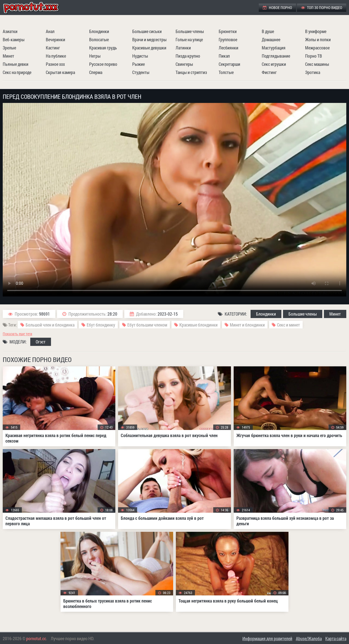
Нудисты (140, 56)
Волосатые (99, 39)
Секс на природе (17, 72)
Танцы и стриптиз (191, 72)
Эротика (313, 72)
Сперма (96, 72)
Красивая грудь (103, 48)
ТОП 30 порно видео (322, 8)
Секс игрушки (274, 64)
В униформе (316, 31)
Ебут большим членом (147, 325)
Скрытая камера (60, 72)
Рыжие (139, 64)
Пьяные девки (16, 64)
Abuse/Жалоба (309, 638)
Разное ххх (55, 64)
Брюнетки (228, 31)
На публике (56, 56)
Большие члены (190, 31)
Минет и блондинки (247, 325)
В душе (268, 31)
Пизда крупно (188, 56)
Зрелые (9, 48)
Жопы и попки (318, 39)
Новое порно (277, 8)
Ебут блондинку (101, 325)
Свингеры (184, 64)
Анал (50, 31)
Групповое (228, 39)
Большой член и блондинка (50, 325)
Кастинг (53, 48)
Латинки (183, 48)
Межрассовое (317, 48)
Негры (95, 56)
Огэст (41, 342)
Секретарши (229, 64)
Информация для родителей (267, 638)
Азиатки (10, 31)
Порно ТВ (314, 56)
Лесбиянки (228, 48)
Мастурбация (274, 48)
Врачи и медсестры (149, 39)
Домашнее (271, 39)
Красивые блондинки (198, 325)
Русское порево (103, 64)
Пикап (224, 56)
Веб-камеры (14, 39)
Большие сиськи (147, 31)
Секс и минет (288, 325)
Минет (8, 56)
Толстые (226, 72)
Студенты (141, 72)
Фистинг (269, 72)
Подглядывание (276, 56)
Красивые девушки (149, 48)
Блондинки (99, 31)
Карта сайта (336, 638)
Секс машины (317, 64)
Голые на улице (189, 39)
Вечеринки (55, 39)
